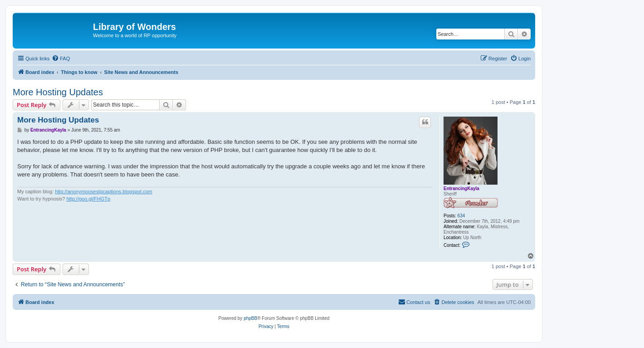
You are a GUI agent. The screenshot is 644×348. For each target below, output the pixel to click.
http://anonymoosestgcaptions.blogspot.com (104, 191)
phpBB (250, 318)
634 (461, 216)
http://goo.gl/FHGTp (88, 199)
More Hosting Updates (58, 92)
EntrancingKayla (461, 189)
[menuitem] (61, 59)
